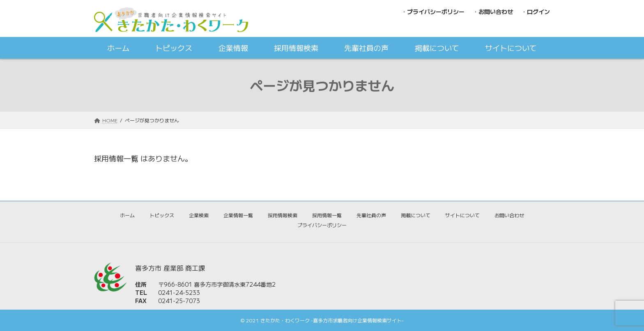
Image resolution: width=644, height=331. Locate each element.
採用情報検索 (283, 215)
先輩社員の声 (371, 215)
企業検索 (199, 215)
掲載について (416, 215)
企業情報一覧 (238, 215)
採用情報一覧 (327, 215)
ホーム (127, 215)
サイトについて (462, 215)
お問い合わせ (509, 215)
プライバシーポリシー (322, 225)
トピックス (162, 215)
